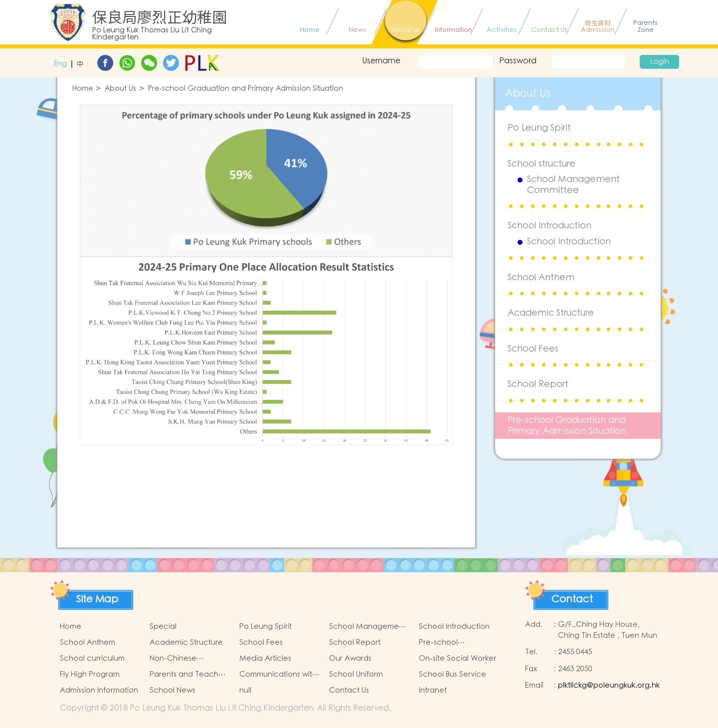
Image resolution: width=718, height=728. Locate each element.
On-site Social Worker (457, 658)
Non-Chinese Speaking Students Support (183, 659)
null (245, 690)
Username (381, 61)
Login (660, 62)
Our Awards (350, 658)
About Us (120, 89)
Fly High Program (90, 674)
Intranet (433, 690)
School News (173, 690)
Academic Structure (551, 313)
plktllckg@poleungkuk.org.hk (609, 685)
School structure (541, 164)
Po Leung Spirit (539, 128)
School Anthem (541, 277)
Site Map (97, 599)
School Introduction (549, 226)
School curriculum (92, 658)
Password (518, 61)
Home (83, 89)
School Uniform (356, 674)
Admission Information (99, 690)
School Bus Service (452, 674)
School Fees (533, 349)
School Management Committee (573, 185)
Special (163, 627)
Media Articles (265, 658)
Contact (572, 599)
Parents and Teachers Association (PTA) (189, 675)
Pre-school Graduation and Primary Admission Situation (246, 89)
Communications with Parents (278, 675)
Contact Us (349, 690)
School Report (538, 384)
